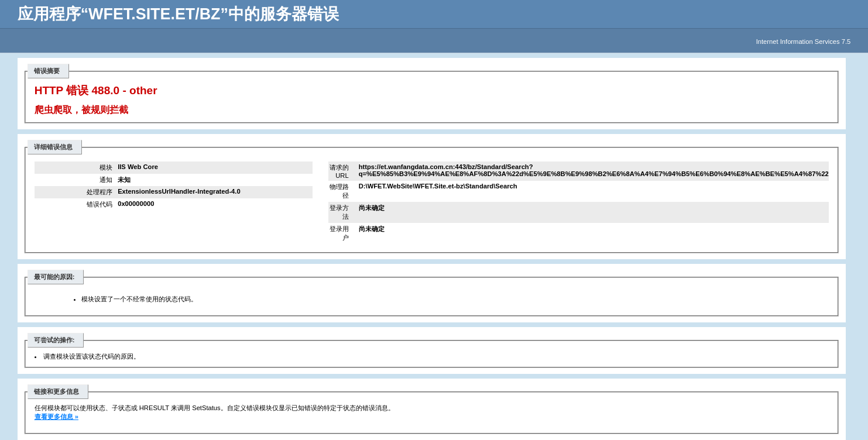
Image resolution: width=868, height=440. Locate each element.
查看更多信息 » (56, 417)
